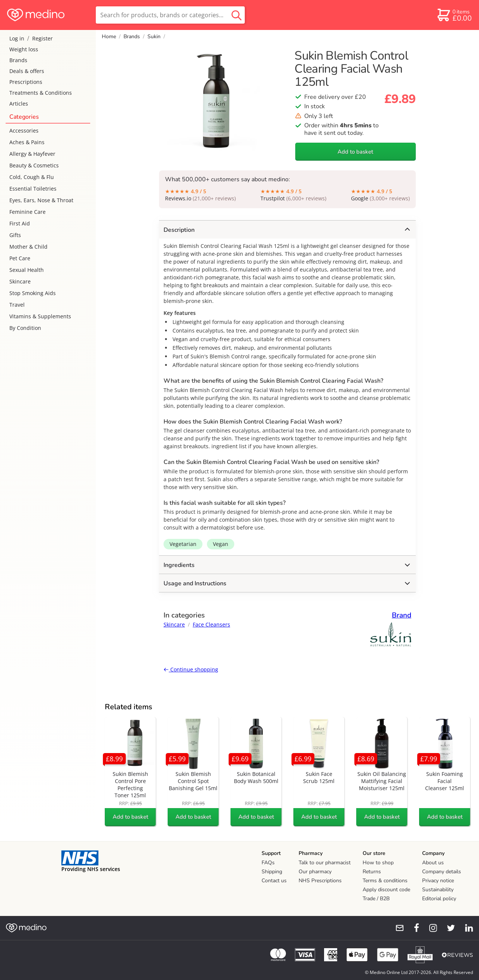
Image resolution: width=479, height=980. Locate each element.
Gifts (15, 235)
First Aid (20, 223)
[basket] (454, 15)
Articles (19, 104)
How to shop (378, 863)
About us (433, 863)
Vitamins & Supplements (40, 316)
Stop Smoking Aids (33, 293)
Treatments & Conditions (41, 93)
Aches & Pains (27, 142)
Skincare (20, 281)
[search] (170, 15)
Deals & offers (27, 71)
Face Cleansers (211, 624)
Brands (18, 60)
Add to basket (355, 152)
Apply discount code (386, 890)
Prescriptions (26, 82)
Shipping (272, 872)
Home (109, 37)
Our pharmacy (315, 872)
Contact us (274, 881)
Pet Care (20, 258)
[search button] (237, 15)
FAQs (268, 863)
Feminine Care (28, 212)
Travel (17, 305)
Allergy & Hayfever (32, 154)
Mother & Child (28, 247)
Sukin (154, 37)
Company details (442, 872)
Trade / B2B (376, 899)
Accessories (24, 131)
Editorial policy (439, 899)
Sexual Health (27, 270)
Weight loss (24, 49)
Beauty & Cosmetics (34, 165)
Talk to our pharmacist (325, 863)
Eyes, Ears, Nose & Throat (41, 200)
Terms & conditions (385, 881)
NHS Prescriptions (320, 881)
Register (42, 38)
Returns (372, 872)
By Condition (25, 328)
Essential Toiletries (33, 189)
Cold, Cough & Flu (32, 177)
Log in (17, 38)
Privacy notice (438, 881)
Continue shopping (191, 669)
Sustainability (438, 890)
